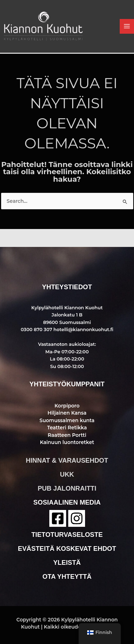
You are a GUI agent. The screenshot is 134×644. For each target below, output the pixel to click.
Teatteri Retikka (67, 428)
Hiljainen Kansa (67, 413)
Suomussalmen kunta (67, 420)
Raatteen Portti (67, 435)
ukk (67, 474)
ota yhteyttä (67, 576)
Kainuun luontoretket (67, 442)
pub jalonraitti (67, 488)
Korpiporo (67, 406)
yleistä (67, 562)
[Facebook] (58, 518)
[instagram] (77, 518)
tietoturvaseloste (67, 535)
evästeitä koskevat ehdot (67, 548)
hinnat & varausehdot (67, 460)
